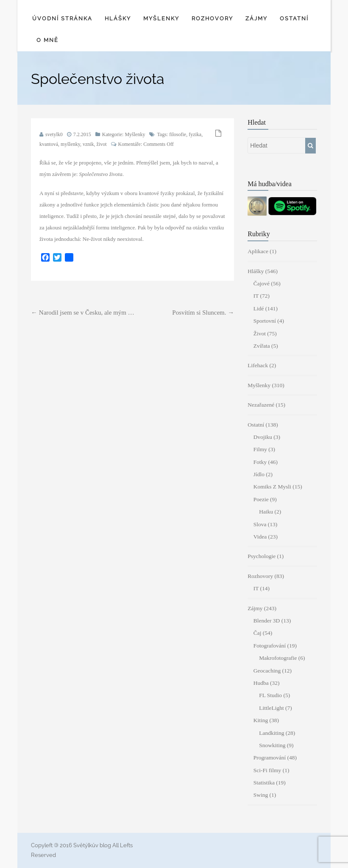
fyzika (195, 134)
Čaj (258, 633)
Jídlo (259, 474)
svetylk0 (54, 134)
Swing (261, 795)
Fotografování (270, 646)
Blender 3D (267, 621)
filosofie (178, 134)
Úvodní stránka (62, 18)
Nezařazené (261, 405)
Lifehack (258, 365)
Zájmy (256, 18)
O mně (47, 40)
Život (260, 334)
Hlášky (118, 18)
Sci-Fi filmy (267, 770)
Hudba (261, 683)
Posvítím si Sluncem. (203, 313)
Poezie (261, 499)
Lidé (259, 308)
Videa (260, 537)
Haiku (266, 512)
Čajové (262, 283)
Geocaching (267, 671)
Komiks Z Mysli (272, 487)
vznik (88, 144)
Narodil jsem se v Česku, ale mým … (83, 313)
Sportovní (265, 321)
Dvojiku (263, 437)
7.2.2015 (82, 134)
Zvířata (262, 346)
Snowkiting (272, 745)
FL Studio (270, 695)
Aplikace (258, 251)
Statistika (264, 783)
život (102, 144)
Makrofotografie (278, 658)
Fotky (260, 462)
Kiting (261, 720)
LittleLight (271, 708)
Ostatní (294, 18)
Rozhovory (212, 18)
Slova (260, 524)
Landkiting (271, 733)
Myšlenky (161, 18)
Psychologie (262, 556)
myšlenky (70, 144)
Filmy (260, 449)
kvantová (49, 144)
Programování (270, 758)
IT (256, 296)
